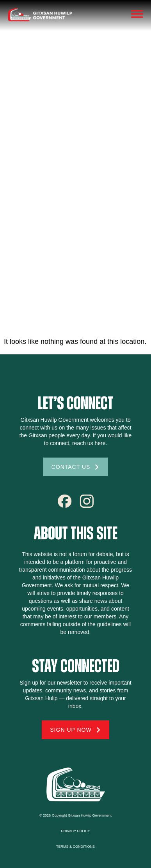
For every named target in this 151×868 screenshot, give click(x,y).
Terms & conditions (75, 847)
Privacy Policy (75, 831)
